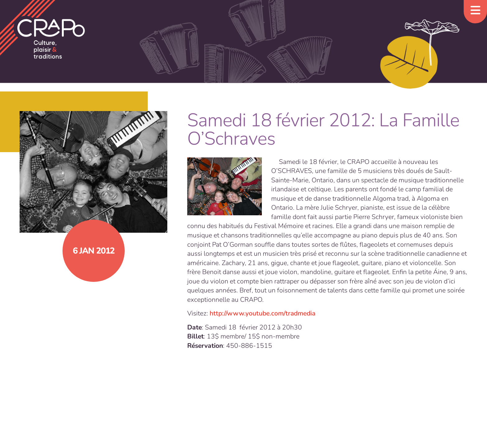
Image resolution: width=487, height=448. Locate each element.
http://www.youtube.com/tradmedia (262, 313)
